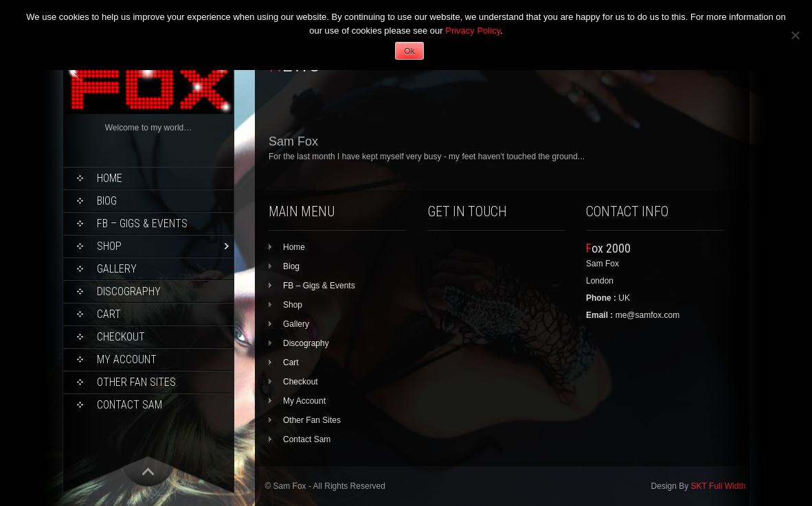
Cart (109, 314)
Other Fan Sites (136, 382)
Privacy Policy (473, 31)
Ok (409, 51)
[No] (795, 35)
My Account (127, 359)
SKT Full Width (719, 486)
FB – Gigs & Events (142, 223)
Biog (107, 201)
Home (110, 178)
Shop (109, 246)
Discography (129, 291)
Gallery (117, 269)
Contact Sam (129, 405)
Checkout (121, 337)
